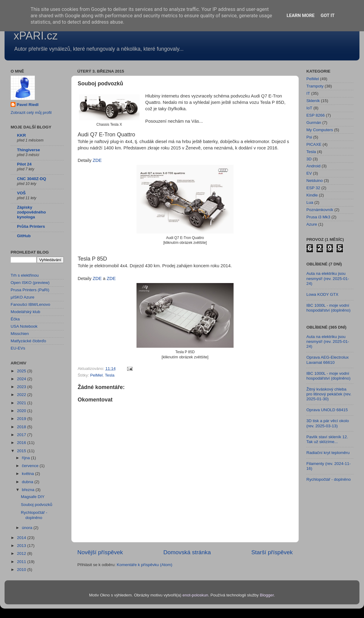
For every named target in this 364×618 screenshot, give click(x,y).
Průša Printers (31, 226)
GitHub (24, 236)
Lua (310, 202)
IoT (309, 108)
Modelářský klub (25, 312)
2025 (22, 371)
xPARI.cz (36, 36)
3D (309, 159)
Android (313, 166)
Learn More (301, 15)
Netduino (315, 181)
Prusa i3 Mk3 (318, 217)
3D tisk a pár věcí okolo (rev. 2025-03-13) (328, 423)
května (29, 474)
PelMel (96, 375)
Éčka (15, 319)
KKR (21, 135)
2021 (22, 403)
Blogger (267, 595)
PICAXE (314, 144)
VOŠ (21, 193)
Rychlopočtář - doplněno (34, 515)
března (29, 490)
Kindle (312, 195)
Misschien (20, 334)
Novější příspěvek (100, 552)
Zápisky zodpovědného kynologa (31, 212)
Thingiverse (29, 150)
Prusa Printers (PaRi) (30, 290)
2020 (22, 411)
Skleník (313, 101)
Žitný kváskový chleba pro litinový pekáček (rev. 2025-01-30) (329, 394)
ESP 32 (313, 188)
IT (308, 93)
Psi (309, 137)
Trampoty (315, 86)
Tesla (110, 375)
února (28, 528)
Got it (328, 15)
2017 (22, 435)
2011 (22, 562)
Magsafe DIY (33, 497)
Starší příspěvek (272, 552)
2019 (22, 419)
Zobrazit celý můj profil (31, 113)
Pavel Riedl (28, 105)
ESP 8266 (316, 115)
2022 (22, 395)
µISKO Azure (22, 297)
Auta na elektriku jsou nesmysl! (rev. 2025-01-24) (328, 278)
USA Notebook (24, 326)
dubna (28, 482)
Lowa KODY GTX (322, 294)
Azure (312, 224)
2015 (22, 451)
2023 (22, 387)
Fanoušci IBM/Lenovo (30, 304)
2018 (22, 427)
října (26, 458)
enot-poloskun (195, 595)
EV (309, 173)
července (31, 466)
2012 (22, 553)
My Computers (320, 130)
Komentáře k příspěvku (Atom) (145, 565)
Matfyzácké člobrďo (28, 341)
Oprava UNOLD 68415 (327, 410)
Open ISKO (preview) (30, 283)
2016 (22, 443)
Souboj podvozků (37, 505)
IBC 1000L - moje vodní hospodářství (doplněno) (329, 308)
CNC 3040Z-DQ (32, 179)
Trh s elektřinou (25, 275)
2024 (22, 379)
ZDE (97, 160)
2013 (22, 546)
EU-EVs (18, 348)
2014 (22, 538)
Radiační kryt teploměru (328, 453)
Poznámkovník (320, 210)
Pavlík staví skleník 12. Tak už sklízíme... (327, 439)
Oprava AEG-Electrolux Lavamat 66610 (328, 360)
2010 (22, 570)
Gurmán (314, 123)
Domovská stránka (187, 552)
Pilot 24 (24, 164)
